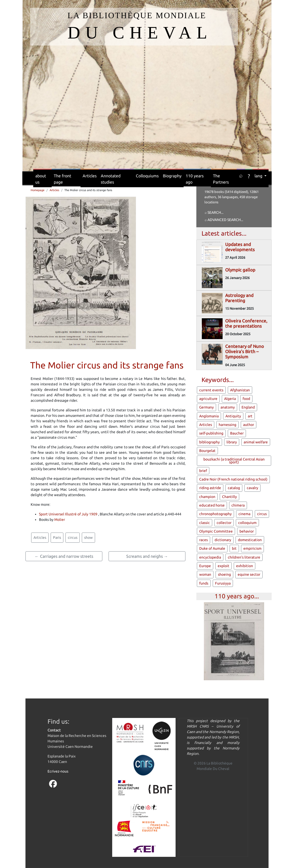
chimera (238, 505)
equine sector (249, 574)
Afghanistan (240, 390)
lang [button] (259, 176)
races (203, 540)
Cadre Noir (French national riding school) (233, 479)
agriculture (208, 399)
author (249, 425)
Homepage (38, 190)
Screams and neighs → (147, 556)
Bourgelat (207, 451)
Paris (57, 537)
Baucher (237, 433)
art (250, 416)
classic (205, 523)
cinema (244, 514)
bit (234, 548)
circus (73, 537)
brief (203, 471)
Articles (90, 176)
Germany (206, 407)
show (88, 537)
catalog (234, 488)
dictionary (223, 540)
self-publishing (211, 433)
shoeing (224, 574)
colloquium (247, 523)
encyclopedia (210, 557)
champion (207, 497)
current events (211, 390)
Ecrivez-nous (58, 771)
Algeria (230, 399)
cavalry (252, 488)
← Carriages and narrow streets (64, 556)
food (246, 399)
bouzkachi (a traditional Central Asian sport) (234, 461)
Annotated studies (111, 179)
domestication (250, 540)
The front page (62, 179)
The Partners (221, 179)
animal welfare (256, 442)
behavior (247, 531)
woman (205, 574)
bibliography (209, 442)
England (248, 407)
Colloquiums (147, 176)
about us (41, 179)
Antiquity (233, 416)
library (232, 442)
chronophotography (215, 514)
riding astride (210, 488)
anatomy (228, 407)
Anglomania (209, 416)
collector (224, 523)
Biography (172, 176)
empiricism (252, 548)
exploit (223, 566)
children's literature (244, 557)
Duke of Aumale (212, 548)
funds (204, 583)
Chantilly (229, 497)
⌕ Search (213, 212)
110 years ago (195, 179)
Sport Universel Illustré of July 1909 (68, 514)
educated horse (212, 505)
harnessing (228, 425)
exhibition (245, 566)
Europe (205, 566)
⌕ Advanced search (223, 220)
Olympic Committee (216, 531)
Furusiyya (223, 583)
